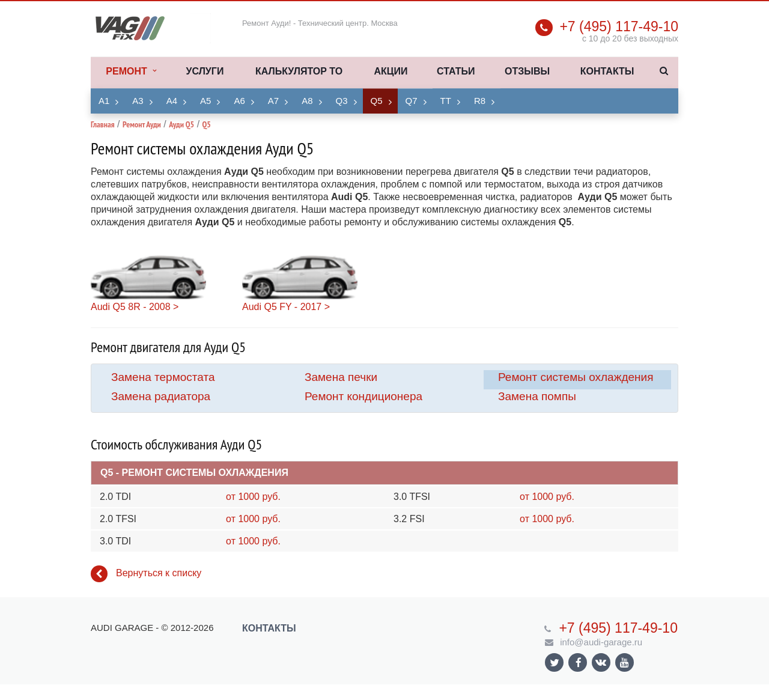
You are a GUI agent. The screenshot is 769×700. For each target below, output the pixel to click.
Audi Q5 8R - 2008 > (135, 307)
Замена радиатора (161, 396)
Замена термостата (163, 377)
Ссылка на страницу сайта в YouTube (625, 662)
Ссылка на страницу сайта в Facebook (579, 662)
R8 (480, 101)
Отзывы (527, 71)
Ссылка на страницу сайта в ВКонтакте (601, 662)
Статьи (456, 71)
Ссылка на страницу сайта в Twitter (555, 662)
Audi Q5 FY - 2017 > (286, 307)
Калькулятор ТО (299, 71)
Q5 (377, 101)
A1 (104, 101)
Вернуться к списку (146, 574)
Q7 (412, 101)
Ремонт (131, 72)
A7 (273, 101)
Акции (391, 71)
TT (446, 101)
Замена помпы (537, 396)
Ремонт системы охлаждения (576, 377)
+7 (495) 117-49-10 (619, 26)
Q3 (342, 101)
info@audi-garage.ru (601, 642)
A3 (138, 101)
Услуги (205, 71)
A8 (307, 101)
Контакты (607, 71)
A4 (172, 101)
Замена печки (341, 377)
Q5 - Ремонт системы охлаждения (194, 473)
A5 (205, 101)
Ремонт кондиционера (363, 396)
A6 (239, 101)
